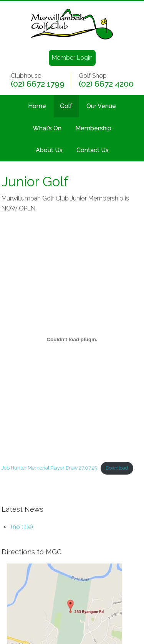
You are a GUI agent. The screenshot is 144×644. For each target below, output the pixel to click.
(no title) (22, 527)
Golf (66, 106)
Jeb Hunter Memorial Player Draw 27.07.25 (49, 468)
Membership (93, 128)
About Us (49, 150)
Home (37, 106)
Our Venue (101, 106)
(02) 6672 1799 (38, 84)
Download (117, 468)
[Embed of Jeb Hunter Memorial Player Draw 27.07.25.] (72, 339)
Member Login (72, 58)
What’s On (47, 128)
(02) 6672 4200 (106, 84)
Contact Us (93, 150)
